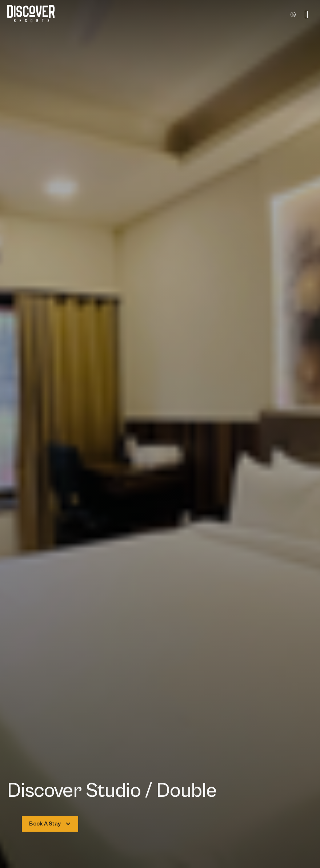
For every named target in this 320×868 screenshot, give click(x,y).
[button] (306, 15)
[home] (31, 14)
